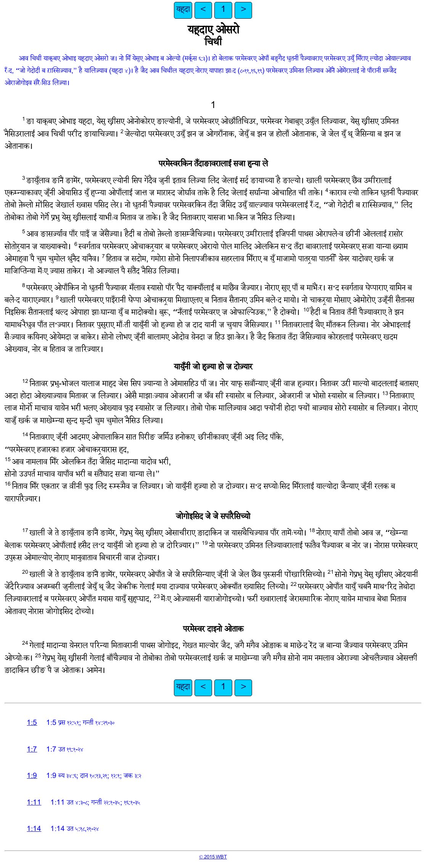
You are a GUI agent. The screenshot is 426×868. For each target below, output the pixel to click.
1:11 (34, 803)
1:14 (34, 830)
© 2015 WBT (213, 857)
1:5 (32, 724)
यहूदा (183, 10)
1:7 (32, 750)
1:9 (32, 777)
